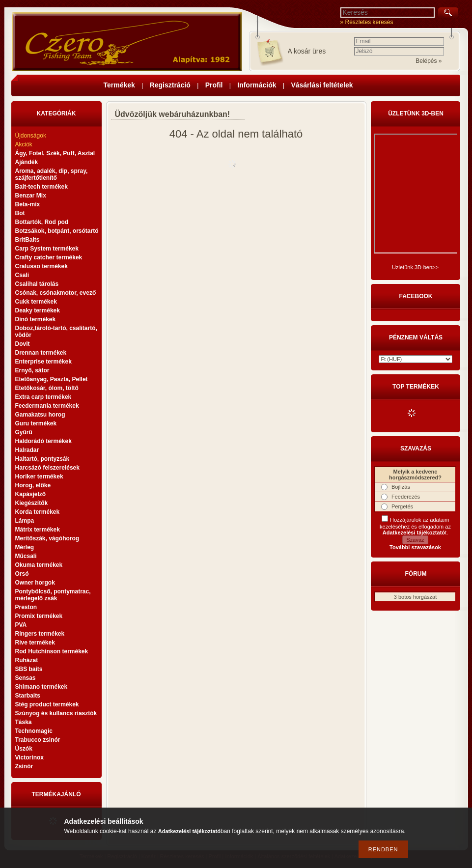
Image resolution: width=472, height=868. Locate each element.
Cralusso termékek (42, 266)
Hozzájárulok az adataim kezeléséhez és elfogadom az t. (415, 526)
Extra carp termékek (43, 397)
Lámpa (25, 521)
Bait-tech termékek (42, 187)
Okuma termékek (39, 565)
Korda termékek (38, 512)
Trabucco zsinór (38, 740)
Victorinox (29, 757)
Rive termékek (35, 643)
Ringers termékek (40, 634)
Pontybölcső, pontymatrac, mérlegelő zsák (53, 595)
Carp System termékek (47, 249)
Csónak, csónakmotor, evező (56, 293)
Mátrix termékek (38, 530)
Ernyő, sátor (32, 370)
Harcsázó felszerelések (47, 468)
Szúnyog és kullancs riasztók (56, 713)
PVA (21, 625)
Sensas (26, 678)
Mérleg (25, 547)
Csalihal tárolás (37, 284)
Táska (24, 722)
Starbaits (28, 696)
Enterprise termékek (43, 362)
